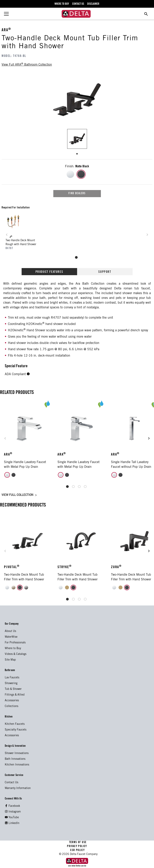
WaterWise (11, 637)
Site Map (10, 660)
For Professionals (15, 643)
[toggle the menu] (6, 14)
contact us (78, 4)
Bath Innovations (15, 759)
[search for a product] (146, 14)
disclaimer (93, 4)
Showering (11, 683)
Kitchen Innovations (17, 765)
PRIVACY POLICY (77, 846)
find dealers (77, 194)
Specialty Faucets (16, 730)
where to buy (62, 4)
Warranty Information (18, 788)
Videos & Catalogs (16, 654)
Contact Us (11, 783)
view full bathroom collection (27, 64)
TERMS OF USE (78, 843)
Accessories (12, 701)
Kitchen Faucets (15, 724)
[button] (28, 374)
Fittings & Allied (15, 695)
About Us (10, 631)
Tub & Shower (13, 689)
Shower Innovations (17, 753)
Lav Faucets (12, 678)
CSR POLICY (77, 850)
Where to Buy (13, 649)
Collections (11, 706)
